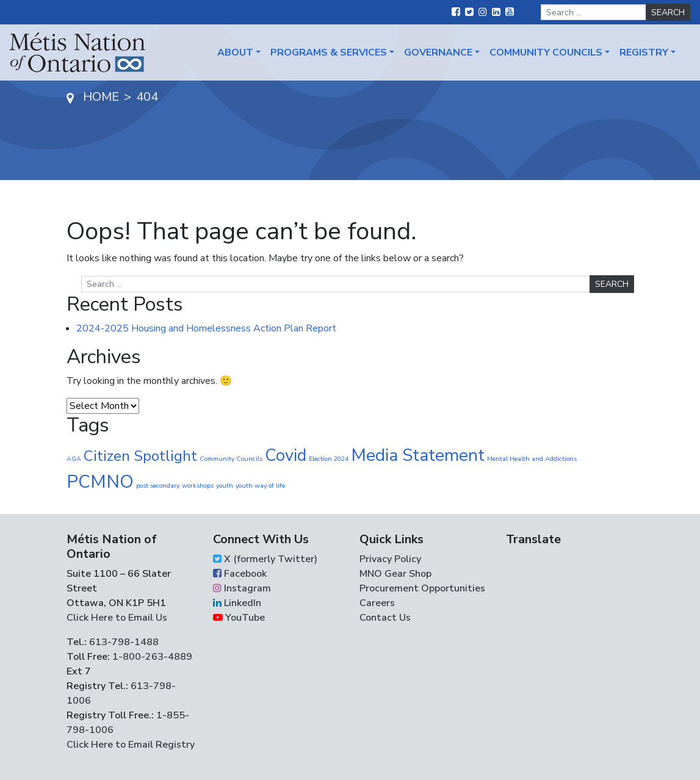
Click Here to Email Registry (131, 745)
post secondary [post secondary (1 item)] (158, 486)
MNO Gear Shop (395, 574)
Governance (438, 52)
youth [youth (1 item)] (225, 486)
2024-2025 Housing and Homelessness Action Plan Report (206, 328)
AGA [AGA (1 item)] (74, 459)
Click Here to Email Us (117, 618)
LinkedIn (237, 603)
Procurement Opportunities (422, 588)
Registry (644, 52)
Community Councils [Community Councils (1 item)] (231, 459)
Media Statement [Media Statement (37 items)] (418, 455)
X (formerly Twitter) (265, 559)
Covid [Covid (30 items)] (286, 455)
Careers (377, 603)
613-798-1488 (124, 642)
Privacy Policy (390, 559)
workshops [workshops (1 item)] (198, 486)
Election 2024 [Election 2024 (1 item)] (329, 459)
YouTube (239, 618)
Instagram (242, 588)
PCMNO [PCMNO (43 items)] (100, 482)
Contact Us (385, 618)
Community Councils (546, 52)
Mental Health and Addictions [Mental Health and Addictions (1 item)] (532, 459)
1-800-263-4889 (152, 657)
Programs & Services (329, 52)
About (235, 52)
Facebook (240, 574)
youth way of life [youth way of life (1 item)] (260, 486)
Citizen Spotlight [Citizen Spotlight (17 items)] (140, 456)
